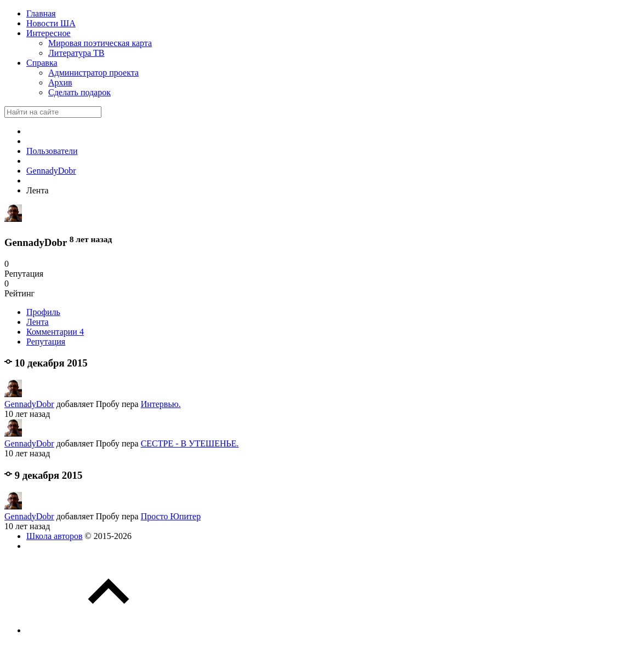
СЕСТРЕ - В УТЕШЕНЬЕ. (190, 443)
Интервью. (161, 404)
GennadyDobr (29, 404)
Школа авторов (55, 536)
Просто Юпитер (171, 516)
